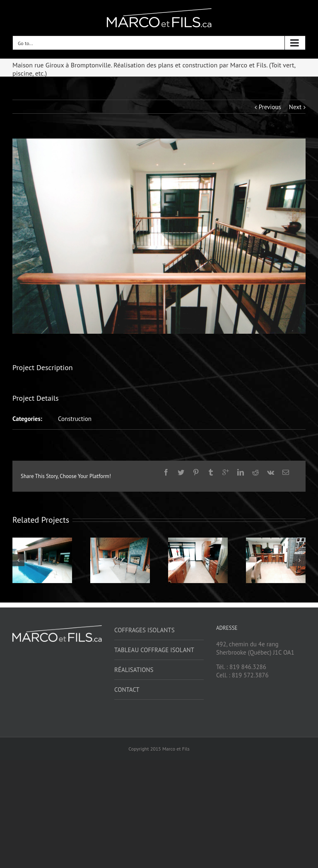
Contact (127, 690)
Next (295, 107)
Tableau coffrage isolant (154, 650)
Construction (75, 419)
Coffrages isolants (145, 630)
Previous (270, 107)
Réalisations (134, 670)
